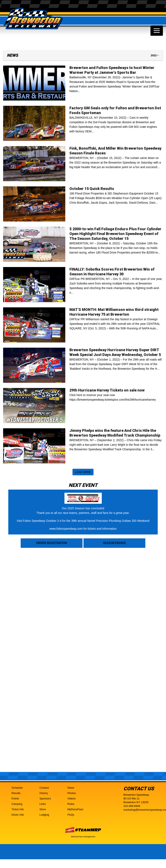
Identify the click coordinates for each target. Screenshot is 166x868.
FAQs (71, 815)
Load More (83, 472)
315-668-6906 (132, 806)
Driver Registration (52, 543)
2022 (154, 55)
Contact (44, 788)
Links (43, 804)
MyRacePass (76, 809)
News (71, 788)
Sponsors (45, 798)
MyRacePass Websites (83, 830)
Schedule (17, 788)
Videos (72, 798)
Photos (72, 793)
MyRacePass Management (83, 837)
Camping (17, 804)
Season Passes (114, 543)
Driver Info (18, 815)
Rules (71, 804)
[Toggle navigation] (157, 31)
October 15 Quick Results (92, 189)
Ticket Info (18, 809)
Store (43, 809)
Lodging (44, 815)
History (44, 793)
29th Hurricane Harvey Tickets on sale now (107, 390)
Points (15, 798)
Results (16, 793)
